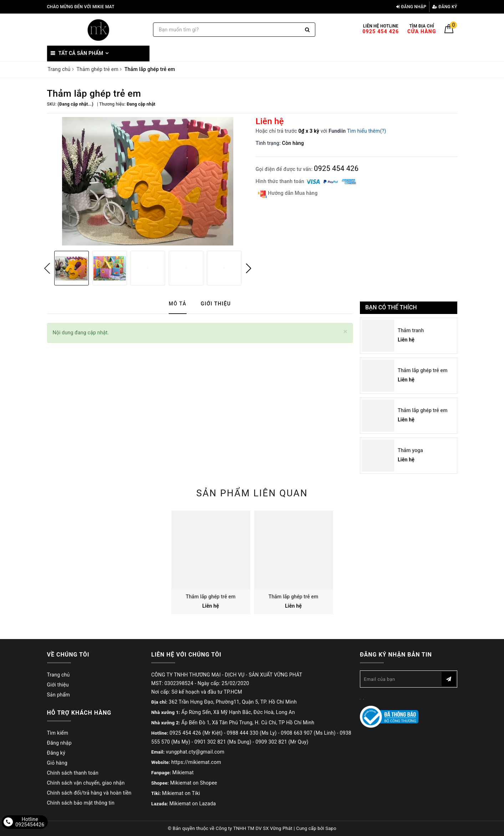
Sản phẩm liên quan (252, 493)
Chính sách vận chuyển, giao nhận (86, 783)
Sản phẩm (59, 695)
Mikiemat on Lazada (193, 804)
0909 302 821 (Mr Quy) (282, 742)
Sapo (331, 828)
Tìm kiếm (58, 733)
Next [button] (249, 268)
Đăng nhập (411, 7)
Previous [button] (47, 268)
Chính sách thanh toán (73, 773)
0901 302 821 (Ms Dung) (223, 742)
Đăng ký (445, 7)
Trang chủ (58, 675)
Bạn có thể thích (391, 307)
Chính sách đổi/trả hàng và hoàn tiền (89, 793)
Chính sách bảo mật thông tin (81, 803)
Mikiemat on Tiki (181, 793)
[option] (148, 181)
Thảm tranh (411, 330)
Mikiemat (183, 772)
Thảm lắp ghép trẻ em (423, 370)
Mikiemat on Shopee (194, 783)
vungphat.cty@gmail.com (195, 752)
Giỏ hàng (57, 763)
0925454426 (30, 825)
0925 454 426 (336, 168)
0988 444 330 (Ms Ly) (252, 733)
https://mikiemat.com (196, 762)
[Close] (345, 332)
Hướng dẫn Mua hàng (288, 194)
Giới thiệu (58, 685)
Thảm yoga (410, 450)
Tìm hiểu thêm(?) (367, 131)
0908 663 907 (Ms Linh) (308, 733)
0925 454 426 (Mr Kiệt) (196, 733)
